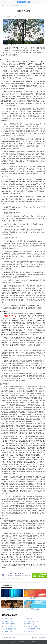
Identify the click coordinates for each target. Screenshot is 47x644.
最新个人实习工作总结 (8, 624)
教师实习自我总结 (11, 637)
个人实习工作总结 (7, 619)
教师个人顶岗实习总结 (40, 637)
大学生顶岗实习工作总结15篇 (32, 629)
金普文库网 (21, 642)
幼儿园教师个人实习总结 (31, 621)
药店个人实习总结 (29, 631)
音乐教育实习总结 (7, 631)
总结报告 (16, 6)
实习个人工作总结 (7, 626)
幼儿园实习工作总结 (8, 621)
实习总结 (23, 6)
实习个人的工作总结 (30, 624)
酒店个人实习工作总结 (30, 626)
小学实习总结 (28, 619)
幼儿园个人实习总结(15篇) (9, 629)
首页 (10, 6)
